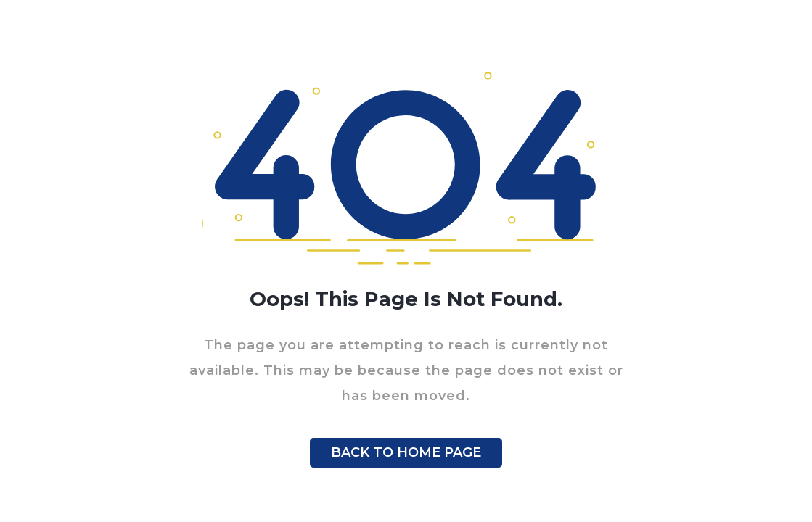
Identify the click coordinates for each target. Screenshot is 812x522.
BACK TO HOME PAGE (406, 452)
